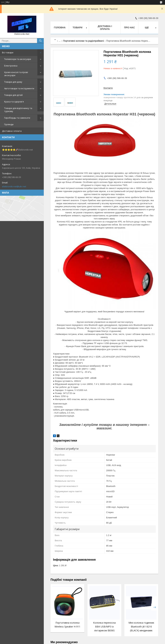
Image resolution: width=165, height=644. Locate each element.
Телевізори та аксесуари (18, 59)
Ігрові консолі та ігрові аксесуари (16, 74)
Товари (77, 28)
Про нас (129, 28)
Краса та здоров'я (14, 102)
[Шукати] (40, 41)
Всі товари (8, 52)
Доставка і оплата (12, 131)
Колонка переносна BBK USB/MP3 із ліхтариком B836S (104, 627)
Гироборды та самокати (17, 118)
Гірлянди (9, 124)
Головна (60, 28)
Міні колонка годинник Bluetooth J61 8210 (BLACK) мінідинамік (141, 627)
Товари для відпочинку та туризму (18, 110)
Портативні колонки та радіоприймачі (84, 41)
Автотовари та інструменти (19, 88)
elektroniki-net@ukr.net (14, 186)
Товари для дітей (13, 95)
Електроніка (11, 66)
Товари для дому (13, 82)
